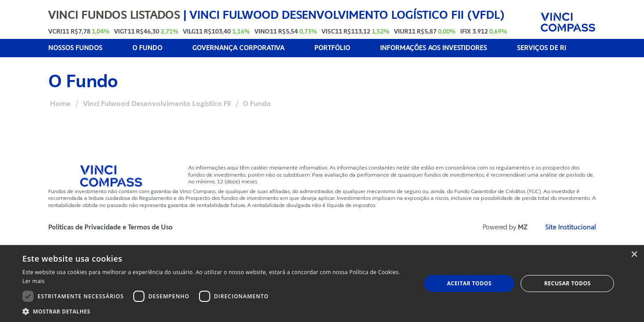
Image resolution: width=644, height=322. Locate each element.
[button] (216, 311)
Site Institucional (571, 227)
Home (60, 104)
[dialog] (322, 284)
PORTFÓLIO (332, 48)
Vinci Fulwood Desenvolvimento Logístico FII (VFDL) (347, 15)
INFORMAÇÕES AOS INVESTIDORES (434, 48)
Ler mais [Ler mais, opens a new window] (34, 281)
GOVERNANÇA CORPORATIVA (238, 48)
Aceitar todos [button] (469, 283)
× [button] (634, 255)
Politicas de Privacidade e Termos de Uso (110, 227)
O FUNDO (147, 48)
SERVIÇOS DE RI (542, 48)
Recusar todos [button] (568, 283)
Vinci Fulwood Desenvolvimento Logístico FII (157, 104)
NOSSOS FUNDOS (75, 48)
